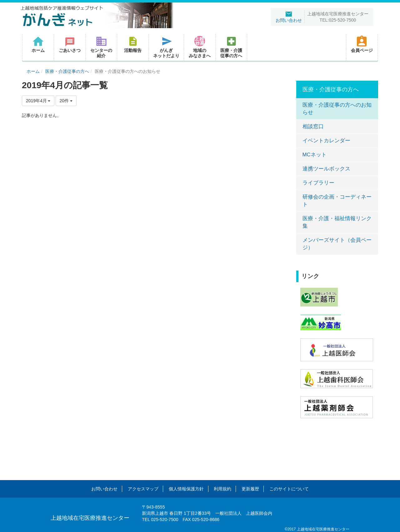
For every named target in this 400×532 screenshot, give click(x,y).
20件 (66, 101)
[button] (133, 47)
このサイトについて (289, 489)
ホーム (33, 71)
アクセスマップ (143, 489)
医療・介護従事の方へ (67, 71)
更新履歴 (250, 489)
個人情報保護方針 (186, 489)
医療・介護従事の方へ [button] (231, 47)
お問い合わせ (104, 489)
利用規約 (222, 489)
